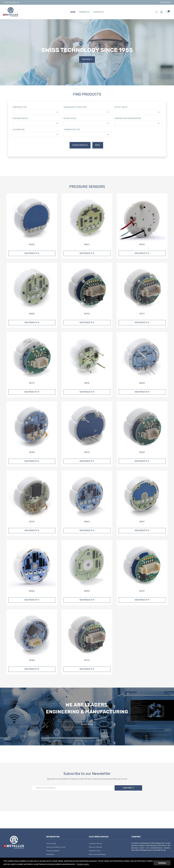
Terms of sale (51, 843)
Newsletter (165, 2)
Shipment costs (95, 851)
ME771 (142, 314)
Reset (98, 145)
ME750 (142, 452)
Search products (80, 145)
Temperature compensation (128, 118)
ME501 (87, 522)
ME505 (32, 591)
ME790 (32, 522)
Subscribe (128, 788)
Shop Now (87, 59)
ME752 (87, 314)
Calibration (19, 130)
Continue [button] (162, 863)
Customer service (95, 843)
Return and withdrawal (97, 854)
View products (32, 253)
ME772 (87, 660)
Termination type (72, 130)
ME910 (87, 383)
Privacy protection (53, 851)
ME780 (32, 452)
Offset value (70, 118)
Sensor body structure (75, 107)
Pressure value (20, 118)
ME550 (142, 245)
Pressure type (20, 107)
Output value (121, 107)
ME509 (87, 591)
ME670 (87, 452)
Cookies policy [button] (83, 864)
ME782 (32, 660)
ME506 (32, 314)
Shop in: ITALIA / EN (11, 2)
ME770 (32, 383)
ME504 (142, 383)
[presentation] (87, 798)
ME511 (142, 522)
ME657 (87, 245)
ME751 (142, 591)
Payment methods (96, 847)
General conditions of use (56, 847)
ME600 (32, 245)
